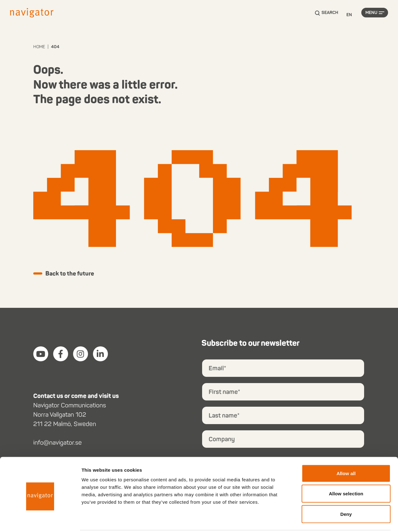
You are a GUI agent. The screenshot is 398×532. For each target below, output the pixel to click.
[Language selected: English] (349, 15)
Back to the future (72, 274)
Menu (371, 15)
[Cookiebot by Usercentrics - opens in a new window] (40, 520)
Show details (326, 520)
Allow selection (346, 471)
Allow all (346, 450)
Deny (346, 491)
